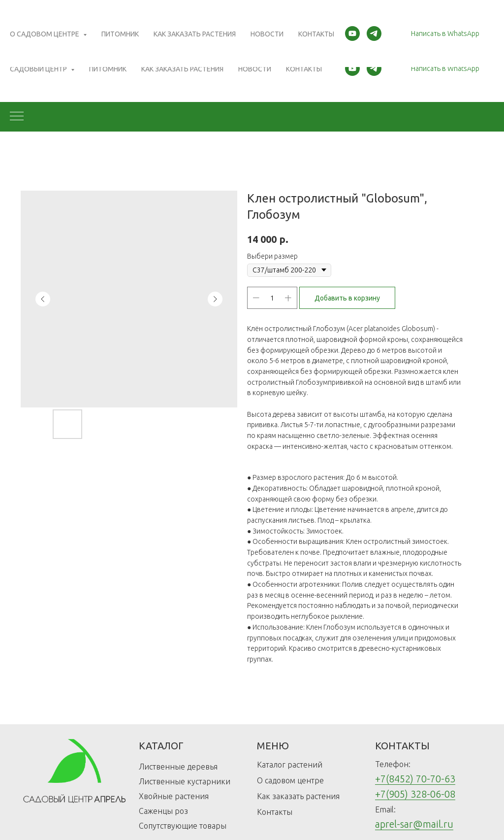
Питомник (108, 69)
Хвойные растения (174, 796)
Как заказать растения (182, 69)
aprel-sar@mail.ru (414, 824)
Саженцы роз (163, 811)
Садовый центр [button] (39, 69)
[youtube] (352, 68)
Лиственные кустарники (185, 781)
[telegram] (374, 68)
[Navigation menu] (17, 117)
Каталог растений (290, 765)
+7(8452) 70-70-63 (415, 779)
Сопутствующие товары (183, 826)
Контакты (304, 69)
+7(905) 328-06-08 (415, 794)
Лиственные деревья (178, 767)
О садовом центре (290, 780)
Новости (255, 69)
